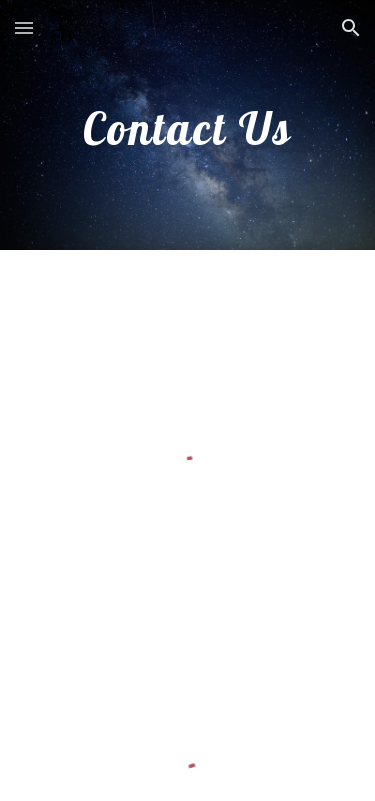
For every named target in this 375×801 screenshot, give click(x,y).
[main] (188, 124)
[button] (24, 27)
